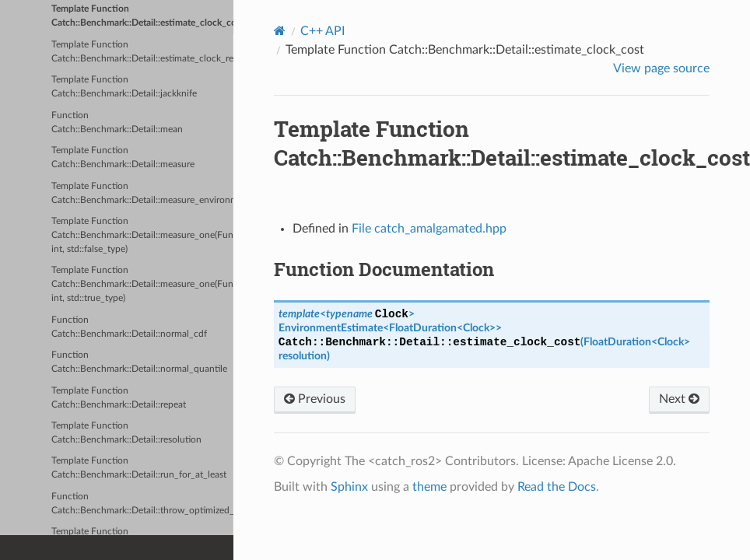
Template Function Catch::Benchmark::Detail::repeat (119, 398)
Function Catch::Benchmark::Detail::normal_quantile (139, 362)
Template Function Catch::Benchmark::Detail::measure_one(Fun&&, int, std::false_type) (142, 235)
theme (429, 487)
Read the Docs (557, 487)
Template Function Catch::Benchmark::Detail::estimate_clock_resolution (142, 52)
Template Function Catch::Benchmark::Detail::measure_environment (142, 193)
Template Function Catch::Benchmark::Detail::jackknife (124, 87)
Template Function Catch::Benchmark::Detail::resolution (126, 433)
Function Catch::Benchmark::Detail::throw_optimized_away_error (142, 504)
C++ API (322, 31)
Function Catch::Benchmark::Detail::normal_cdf (129, 327)
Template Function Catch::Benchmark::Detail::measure (123, 157)
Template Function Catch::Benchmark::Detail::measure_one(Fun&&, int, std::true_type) (142, 284)
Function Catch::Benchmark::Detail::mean (117, 122)
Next (679, 399)
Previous (315, 399)
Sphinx (349, 487)
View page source (661, 68)
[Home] (280, 31)
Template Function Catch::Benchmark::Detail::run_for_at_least (139, 468)
